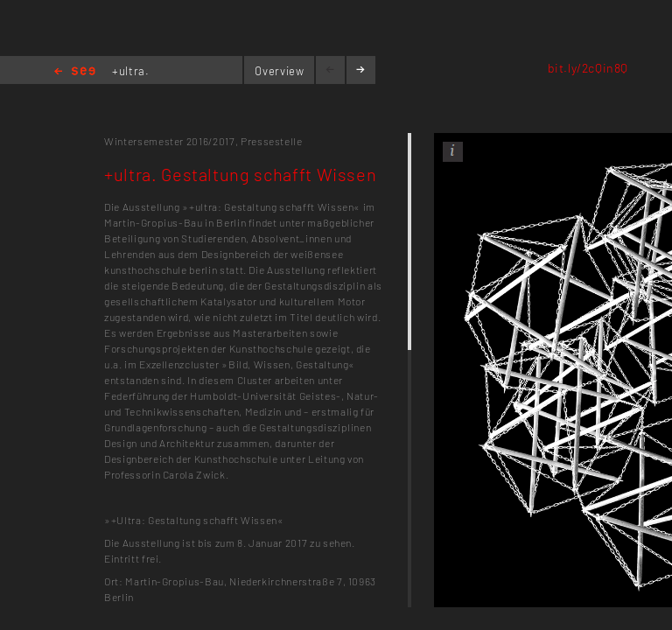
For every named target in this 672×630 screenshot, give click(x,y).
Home (75, 72)
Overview (279, 71)
